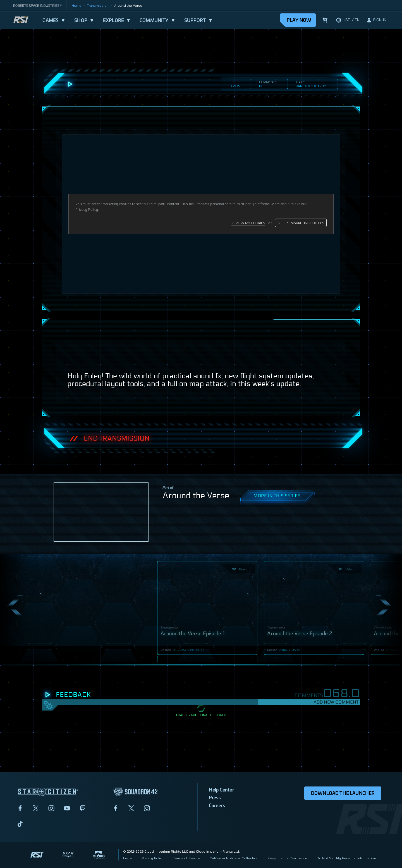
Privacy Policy (153, 858)
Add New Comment (336, 702)
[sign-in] (376, 20)
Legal (128, 858)
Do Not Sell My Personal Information (346, 858)
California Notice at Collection (234, 858)
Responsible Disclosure (287, 858)
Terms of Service (187, 858)
